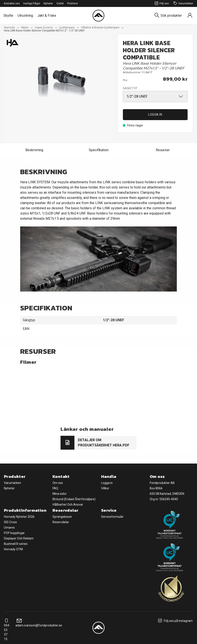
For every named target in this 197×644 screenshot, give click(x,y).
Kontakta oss (12, 3)
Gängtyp (130, 88)
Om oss (58, 483)
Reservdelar (61, 522)
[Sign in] (190, 16)
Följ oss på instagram (175, 621)
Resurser (163, 150)
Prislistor (73, 3)
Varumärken (183, 4)
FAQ (55, 488)
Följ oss (161, 4)
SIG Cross (10, 522)
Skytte (8, 16)
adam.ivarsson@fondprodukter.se (39, 623)
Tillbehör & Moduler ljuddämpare (100, 28)
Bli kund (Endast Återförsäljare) (74, 499)
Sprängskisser (62, 517)
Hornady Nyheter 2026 (19, 517)
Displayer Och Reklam (19, 538)
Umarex (9, 528)
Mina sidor (60, 494)
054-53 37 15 (7, 630)
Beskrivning (34, 150)
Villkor (105, 488)
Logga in (155, 115)
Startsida (9, 28)
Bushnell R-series (16, 544)
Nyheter (48, 3)
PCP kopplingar (14, 533)
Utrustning (25, 16)
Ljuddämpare (67, 28)
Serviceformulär (112, 517)
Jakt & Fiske (47, 16)
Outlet (60, 3)
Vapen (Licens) (44, 28)
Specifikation (99, 150)
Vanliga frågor (32, 3)
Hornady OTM (13, 549)
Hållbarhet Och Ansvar (68, 505)
